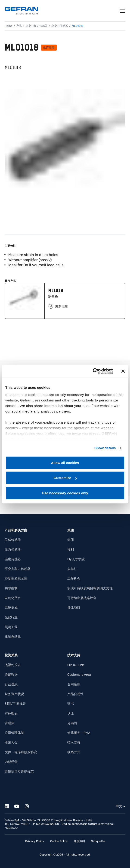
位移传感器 (13, 540)
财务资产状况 (14, 694)
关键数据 (11, 675)
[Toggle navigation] (123, 11)
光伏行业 (11, 617)
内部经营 (11, 762)
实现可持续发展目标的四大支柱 (90, 588)
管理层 (9, 723)
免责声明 (79, 841)
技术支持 (74, 743)
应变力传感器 (60, 26)
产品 (19, 26)
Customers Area (79, 675)
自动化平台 (13, 598)
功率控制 (11, 588)
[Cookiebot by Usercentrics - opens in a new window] (93, 371)
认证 (71, 713)
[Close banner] (123, 371)
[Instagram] (29, 806)
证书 (71, 704)
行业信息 (11, 684)
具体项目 (74, 608)
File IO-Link (76, 665)
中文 (119, 806)
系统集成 (11, 608)
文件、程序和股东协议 (21, 752)
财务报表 (11, 713)
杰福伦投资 (13, 665)
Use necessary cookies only (65, 493)
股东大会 (11, 743)
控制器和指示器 (16, 579)
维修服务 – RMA (79, 733)
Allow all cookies (65, 463)
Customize (65, 478)
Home (9, 26)
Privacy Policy (35, 841)
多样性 (72, 569)
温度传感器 (13, 559)
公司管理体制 (14, 733)
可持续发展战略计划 (82, 598)
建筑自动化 (13, 637)
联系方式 (74, 752)
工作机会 (74, 579)
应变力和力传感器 (37, 26)
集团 (71, 540)
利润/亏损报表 (15, 704)
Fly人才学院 (76, 559)
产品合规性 (75, 694)
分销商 (72, 723)
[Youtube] (19, 806)
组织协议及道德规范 (19, 772)
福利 (71, 550)
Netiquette (98, 841)
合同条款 (74, 684)
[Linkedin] (9, 806)
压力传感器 (13, 550)
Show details (105, 448)
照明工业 (11, 627)
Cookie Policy (59, 841)
